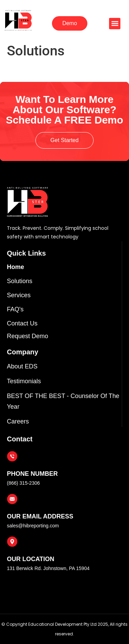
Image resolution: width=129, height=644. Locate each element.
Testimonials (24, 381)
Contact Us (22, 323)
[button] (115, 24)
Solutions (20, 281)
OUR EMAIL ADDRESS (40, 516)
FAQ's (15, 309)
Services (19, 295)
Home (15, 267)
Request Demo (28, 336)
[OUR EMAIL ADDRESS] (12, 499)
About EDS (22, 366)
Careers (18, 421)
